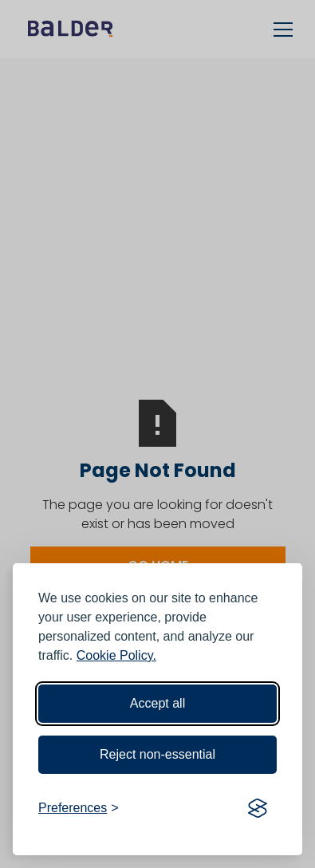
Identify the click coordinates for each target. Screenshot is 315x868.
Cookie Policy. (116, 655)
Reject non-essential (157, 754)
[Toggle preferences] (79, 808)
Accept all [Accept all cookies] (157, 703)
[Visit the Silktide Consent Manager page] (258, 808)
